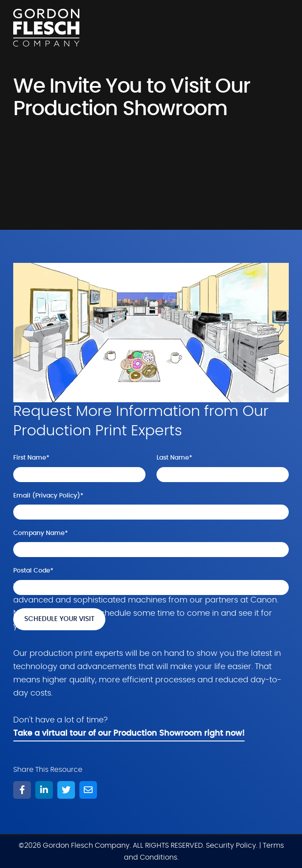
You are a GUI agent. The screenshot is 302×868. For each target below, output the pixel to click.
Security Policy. (232, 846)
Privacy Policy (56, 496)
